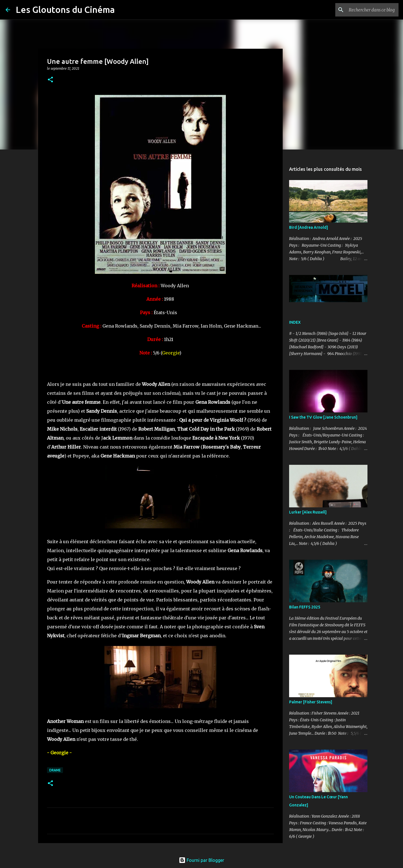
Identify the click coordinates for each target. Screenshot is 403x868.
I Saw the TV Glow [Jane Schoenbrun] (323, 417)
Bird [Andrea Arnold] (309, 227)
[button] (50, 80)
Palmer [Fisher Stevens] (311, 702)
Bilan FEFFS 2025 (305, 607)
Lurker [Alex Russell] (308, 512)
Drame (55, 770)
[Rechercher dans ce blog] (369, 10)
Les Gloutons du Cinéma (65, 10)
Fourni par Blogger (201, 860)
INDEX (295, 322)
